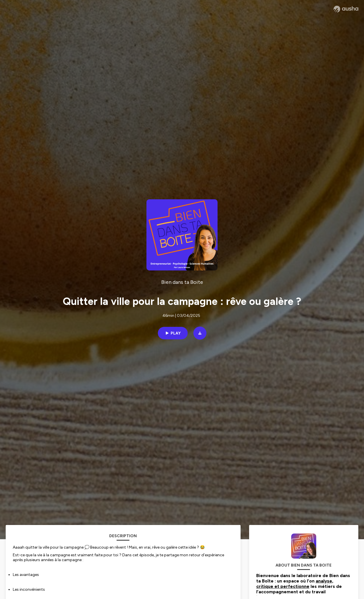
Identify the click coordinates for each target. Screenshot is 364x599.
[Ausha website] (346, 9)
